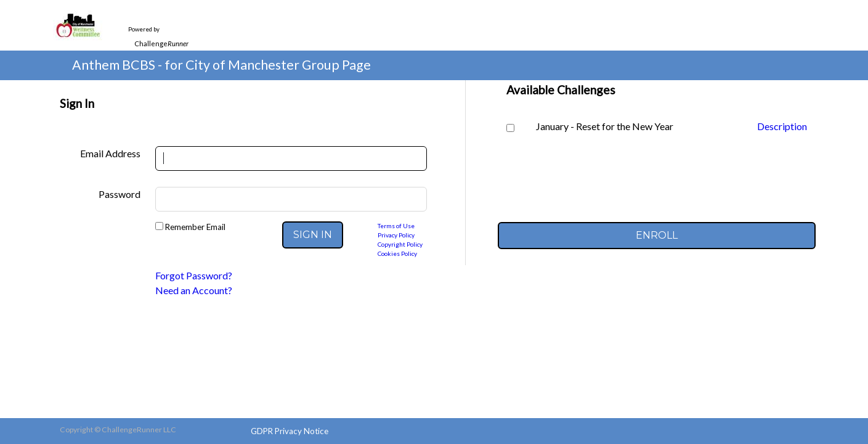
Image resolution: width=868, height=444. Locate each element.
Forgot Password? (194, 275)
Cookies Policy (397, 253)
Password (120, 194)
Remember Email (194, 227)
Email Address (110, 153)
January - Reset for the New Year (605, 126)
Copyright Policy (400, 244)
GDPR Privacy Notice (290, 431)
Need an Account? (194, 290)
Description (782, 126)
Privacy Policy (396, 235)
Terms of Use (396, 226)
